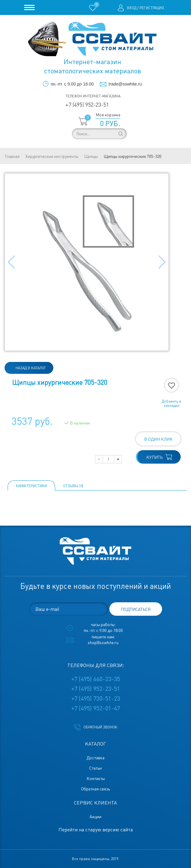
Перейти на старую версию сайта (96, 830)
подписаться (136, 609)
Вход (132, 8)
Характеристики (31, 486)
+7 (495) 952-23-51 (87, 105)
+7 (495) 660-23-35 (96, 679)
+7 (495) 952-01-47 (96, 708)
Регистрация (152, 8)
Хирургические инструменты (52, 156)
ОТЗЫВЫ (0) (73, 486)
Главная (12, 156)
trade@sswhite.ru (125, 84)
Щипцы (91, 156)
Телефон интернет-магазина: (93, 96)
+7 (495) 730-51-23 (96, 698)
